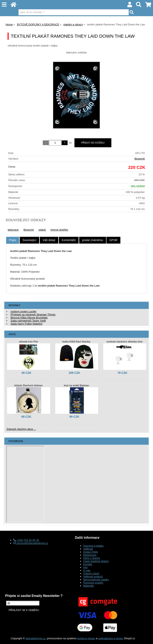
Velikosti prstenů (93, 577)
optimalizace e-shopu (111, 638)
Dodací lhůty (91, 552)
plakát (42, 230)
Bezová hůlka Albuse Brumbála (29, 318)
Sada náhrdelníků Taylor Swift (28, 321)
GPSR (113, 240)
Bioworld (140, 159)
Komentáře (69, 240)
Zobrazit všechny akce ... (21, 429)
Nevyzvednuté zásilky (96, 580)
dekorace (13, 230)
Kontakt (88, 564)
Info (86, 567)
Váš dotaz (49, 240)
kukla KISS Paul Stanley (76, 342)
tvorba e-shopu (86, 638)
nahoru (147, 638)
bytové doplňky (59, 230)
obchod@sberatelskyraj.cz (31, 543)
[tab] (13, 240)
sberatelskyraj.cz (36, 638)
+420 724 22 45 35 (26, 540)
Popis (13, 240)
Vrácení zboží (91, 573)
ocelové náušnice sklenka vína (124, 342)
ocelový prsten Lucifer (23, 311)
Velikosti (88, 549)
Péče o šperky (92, 558)
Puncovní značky (93, 583)
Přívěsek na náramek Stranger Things (33, 315)
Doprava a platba (93, 546)
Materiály (89, 586)
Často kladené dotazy (96, 561)
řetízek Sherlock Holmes (28, 385)
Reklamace (90, 555)
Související (30, 240)
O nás (87, 570)
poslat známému (93, 240)
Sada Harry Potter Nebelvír (26, 324)
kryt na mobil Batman (76, 385)
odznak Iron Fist (28, 342)
